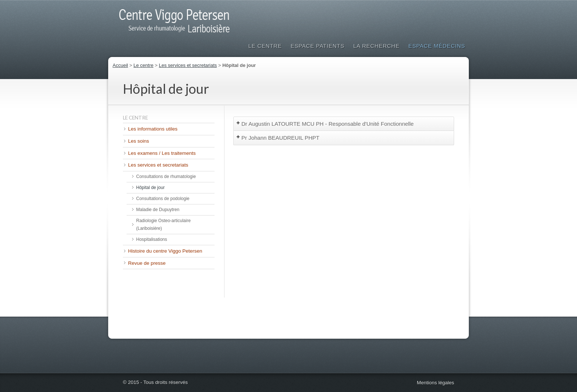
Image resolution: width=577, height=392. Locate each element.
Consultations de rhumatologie (166, 177)
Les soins (139, 141)
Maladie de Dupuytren (158, 210)
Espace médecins (437, 46)
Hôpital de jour (150, 188)
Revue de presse (147, 263)
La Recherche (376, 46)
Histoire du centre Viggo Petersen (165, 251)
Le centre (144, 65)
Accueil (120, 65)
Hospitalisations (152, 239)
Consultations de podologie (163, 199)
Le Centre (265, 46)
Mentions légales (436, 383)
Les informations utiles (153, 129)
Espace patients (318, 46)
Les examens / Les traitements (162, 153)
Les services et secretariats (188, 65)
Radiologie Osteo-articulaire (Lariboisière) (163, 224)
